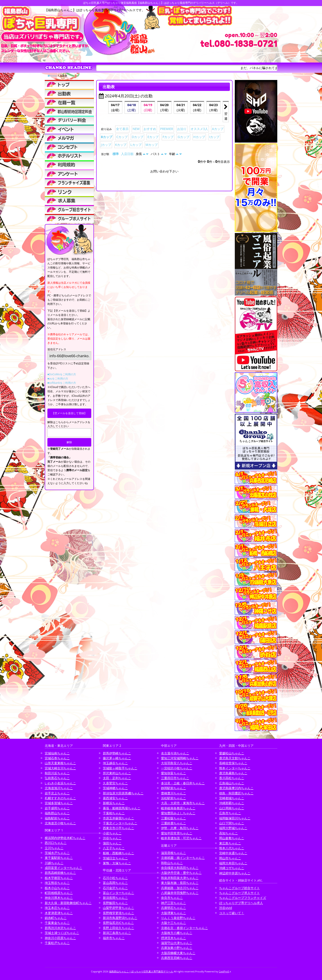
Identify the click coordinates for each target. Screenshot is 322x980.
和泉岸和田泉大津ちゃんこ (180, 878)
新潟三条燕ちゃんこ (117, 933)
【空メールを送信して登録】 (69, 413)
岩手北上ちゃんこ (57, 793)
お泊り (182, 129)
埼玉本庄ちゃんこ (57, 908)
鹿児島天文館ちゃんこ (235, 758)
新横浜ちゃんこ (114, 803)
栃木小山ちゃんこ (57, 888)
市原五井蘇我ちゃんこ (119, 818)
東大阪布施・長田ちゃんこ (180, 883)
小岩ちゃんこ (112, 833)
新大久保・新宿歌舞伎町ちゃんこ (68, 903)
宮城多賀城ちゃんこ (59, 803)
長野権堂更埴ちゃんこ (119, 913)
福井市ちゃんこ (114, 938)
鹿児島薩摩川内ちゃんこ (236, 788)
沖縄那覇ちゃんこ (232, 803)
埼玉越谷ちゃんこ (115, 763)
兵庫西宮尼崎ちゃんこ (177, 958)
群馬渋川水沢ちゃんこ (60, 928)
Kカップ (121, 145)
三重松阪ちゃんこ (174, 818)
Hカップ (199, 137)
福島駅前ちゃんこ (57, 818)
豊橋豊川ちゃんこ (174, 793)
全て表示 (122, 129)
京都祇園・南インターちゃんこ (183, 858)
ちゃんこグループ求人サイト (239, 893)
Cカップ (122, 137)
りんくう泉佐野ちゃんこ (178, 918)
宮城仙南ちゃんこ (57, 753)
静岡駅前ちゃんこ (174, 788)
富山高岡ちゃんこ (115, 883)
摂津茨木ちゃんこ (174, 938)
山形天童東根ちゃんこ (60, 763)
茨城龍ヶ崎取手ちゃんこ (120, 768)
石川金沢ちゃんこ (115, 888)
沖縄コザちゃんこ (232, 868)
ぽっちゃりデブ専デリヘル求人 (241, 903)
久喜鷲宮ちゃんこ (115, 783)
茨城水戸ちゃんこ (57, 853)
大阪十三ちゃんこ (174, 923)
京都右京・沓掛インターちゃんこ (184, 928)
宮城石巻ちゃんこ (57, 758)
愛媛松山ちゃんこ (232, 753)
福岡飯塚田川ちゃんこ (235, 818)
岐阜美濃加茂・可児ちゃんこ (181, 838)
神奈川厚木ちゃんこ (59, 898)
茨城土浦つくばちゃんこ (62, 933)
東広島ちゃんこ (230, 843)
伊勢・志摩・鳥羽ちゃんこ (180, 828)
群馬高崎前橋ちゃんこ (60, 873)
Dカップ (138, 137)
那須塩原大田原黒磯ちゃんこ (123, 793)
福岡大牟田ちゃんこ (233, 863)
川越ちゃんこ (54, 863)
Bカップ (107, 137)
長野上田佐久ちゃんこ (119, 928)
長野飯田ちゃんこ (115, 903)
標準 (116, 154)
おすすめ (150, 129)
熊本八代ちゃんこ (232, 848)
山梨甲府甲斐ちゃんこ (119, 908)
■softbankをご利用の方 (62, 383)
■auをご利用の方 (58, 379)
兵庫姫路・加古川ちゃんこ (180, 888)
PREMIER (167, 129)
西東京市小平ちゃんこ (119, 828)
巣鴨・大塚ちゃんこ (117, 863)
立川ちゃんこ (54, 848)
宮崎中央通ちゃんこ (233, 853)
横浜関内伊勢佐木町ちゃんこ (65, 838)
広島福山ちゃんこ (232, 783)
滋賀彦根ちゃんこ (174, 853)
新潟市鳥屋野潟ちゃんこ (120, 918)
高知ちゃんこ (229, 833)
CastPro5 (224, 971)
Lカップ (136, 145)
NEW (136, 129)
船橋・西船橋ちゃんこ (119, 853)
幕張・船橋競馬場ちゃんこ (122, 808)
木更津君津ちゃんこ (59, 913)
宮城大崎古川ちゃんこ (60, 768)
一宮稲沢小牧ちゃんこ (177, 768)
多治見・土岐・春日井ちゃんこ (183, 783)
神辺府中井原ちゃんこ (235, 873)
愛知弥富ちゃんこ (174, 773)
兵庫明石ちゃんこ (174, 908)
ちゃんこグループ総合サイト (239, 888)
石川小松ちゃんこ (115, 878)
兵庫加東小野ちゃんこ (177, 948)
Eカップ (153, 137)
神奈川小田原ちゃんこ (60, 938)
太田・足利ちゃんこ (117, 778)
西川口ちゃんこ (56, 843)
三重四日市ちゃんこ (175, 778)
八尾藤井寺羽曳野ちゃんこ (180, 893)
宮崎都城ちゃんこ (232, 798)
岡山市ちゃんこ (230, 858)
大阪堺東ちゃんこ (174, 913)
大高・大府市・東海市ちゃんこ (183, 803)
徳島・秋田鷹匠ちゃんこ (236, 793)
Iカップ (214, 137)
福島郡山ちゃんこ (57, 813)
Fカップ (168, 137)
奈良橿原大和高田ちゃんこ (180, 868)
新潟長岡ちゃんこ (115, 898)
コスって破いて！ (232, 913)
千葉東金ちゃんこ (57, 923)
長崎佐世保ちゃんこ (233, 763)
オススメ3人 (199, 129)
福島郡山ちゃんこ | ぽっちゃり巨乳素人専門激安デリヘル (141, 971)
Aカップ (218, 129)
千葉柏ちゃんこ (114, 813)
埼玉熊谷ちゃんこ (57, 883)
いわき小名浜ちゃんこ (60, 783)
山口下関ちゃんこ (232, 823)
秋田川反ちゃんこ (57, 773)
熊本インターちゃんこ (235, 768)
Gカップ (183, 137)
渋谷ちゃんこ (112, 838)
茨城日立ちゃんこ (115, 858)
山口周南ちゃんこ (232, 808)
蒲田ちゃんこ (112, 843)
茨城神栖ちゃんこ (115, 788)
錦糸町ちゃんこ (56, 918)
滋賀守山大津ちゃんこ (177, 943)
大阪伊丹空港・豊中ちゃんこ (181, 873)
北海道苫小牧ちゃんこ (60, 823)
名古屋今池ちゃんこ (175, 753)
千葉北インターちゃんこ (120, 823)
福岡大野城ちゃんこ (233, 828)
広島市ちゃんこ (230, 813)
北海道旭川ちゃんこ (59, 788)
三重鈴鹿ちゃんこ (174, 823)
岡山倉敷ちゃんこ (232, 838)
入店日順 (127, 154)
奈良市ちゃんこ (172, 898)
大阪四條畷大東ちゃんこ (178, 953)
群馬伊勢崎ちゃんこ (117, 753)
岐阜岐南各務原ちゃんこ (178, 808)
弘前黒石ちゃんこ (57, 778)
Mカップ (152, 145)
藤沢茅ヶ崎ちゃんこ (117, 758)
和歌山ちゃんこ (172, 863)
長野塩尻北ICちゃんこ (118, 923)
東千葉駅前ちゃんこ (59, 858)
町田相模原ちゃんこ (59, 893)
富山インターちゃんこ (119, 893)
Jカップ (106, 145)
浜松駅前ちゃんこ (174, 798)
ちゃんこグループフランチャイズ (243, 898)
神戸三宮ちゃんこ (174, 903)
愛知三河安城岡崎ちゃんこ (180, 758)
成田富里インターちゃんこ (64, 868)
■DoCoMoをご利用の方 (62, 374)
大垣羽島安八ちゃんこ (177, 763)
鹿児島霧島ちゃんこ (233, 773)
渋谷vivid (226, 908)
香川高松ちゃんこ (232, 778)
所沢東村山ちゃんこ (117, 773)
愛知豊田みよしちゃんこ (178, 813)
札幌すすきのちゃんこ (60, 798)
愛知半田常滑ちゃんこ (177, 833)
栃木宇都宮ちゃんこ (59, 878)
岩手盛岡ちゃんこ (57, 808)
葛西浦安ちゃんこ (115, 798)
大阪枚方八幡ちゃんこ (177, 933)
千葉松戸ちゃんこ (57, 943)
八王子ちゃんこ (114, 848)
